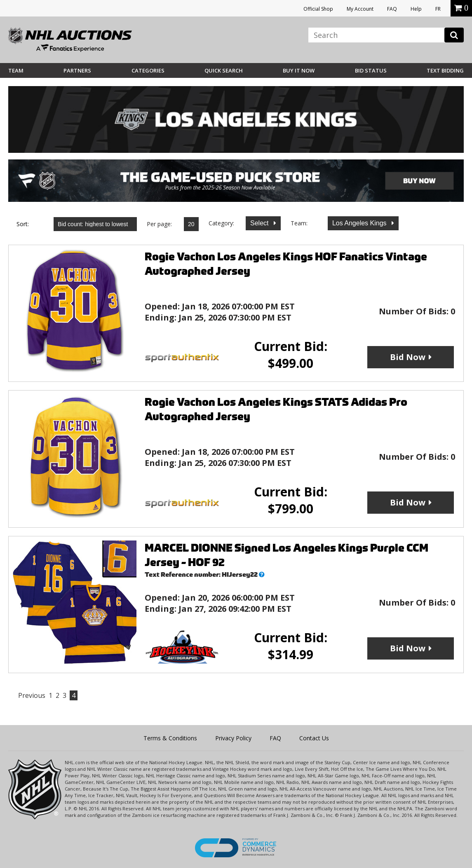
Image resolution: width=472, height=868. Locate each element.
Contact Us (314, 738)
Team (16, 70)
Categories (148, 70)
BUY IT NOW (299, 70)
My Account (360, 9)
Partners (77, 70)
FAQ (392, 9)
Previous (32, 695)
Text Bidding (445, 70)
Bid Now (408, 357)
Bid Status (371, 70)
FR (438, 9)
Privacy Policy (233, 738)
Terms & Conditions (170, 738)
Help (416, 9)
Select (260, 223)
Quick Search (224, 70)
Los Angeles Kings (360, 223)
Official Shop (318, 9)
